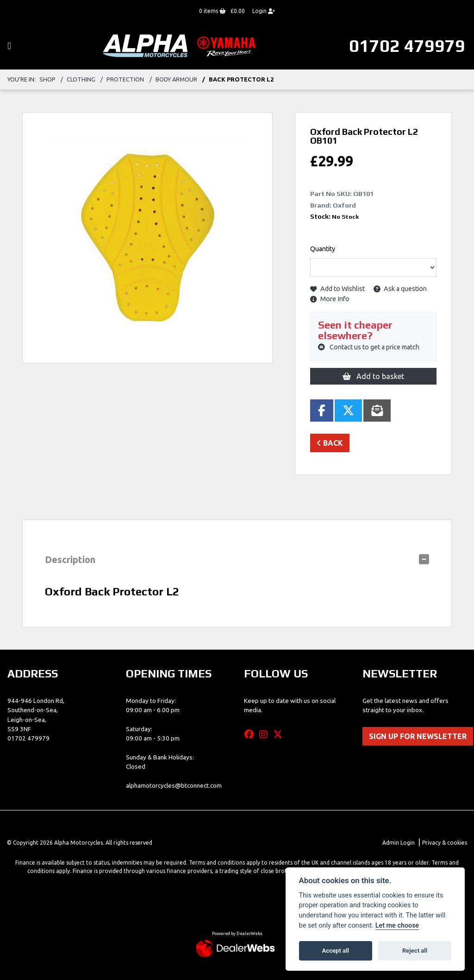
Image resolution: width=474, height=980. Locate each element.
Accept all (336, 951)
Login (264, 11)
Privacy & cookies (445, 843)
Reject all (415, 951)
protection (125, 79)
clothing (81, 79)
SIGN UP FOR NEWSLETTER (418, 736)
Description (70, 560)
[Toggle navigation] (9, 46)
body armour (176, 79)
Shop (47, 79)
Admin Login (399, 843)
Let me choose (397, 926)
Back (330, 443)
